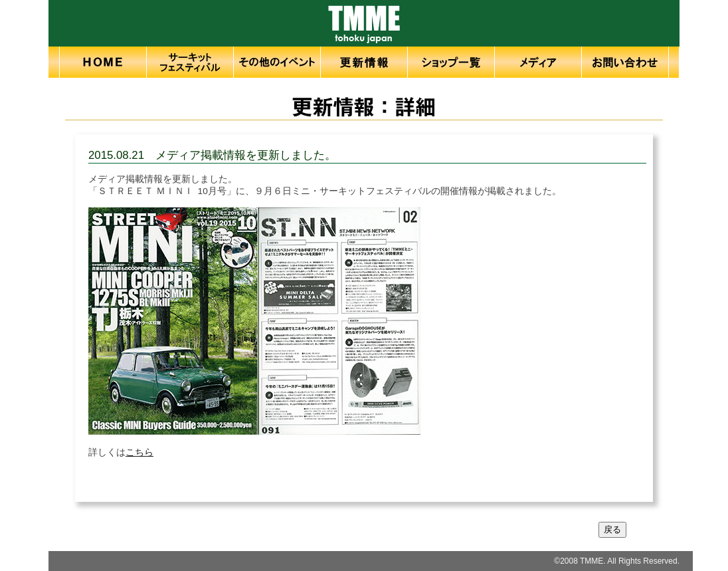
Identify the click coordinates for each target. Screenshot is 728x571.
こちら (139, 452)
